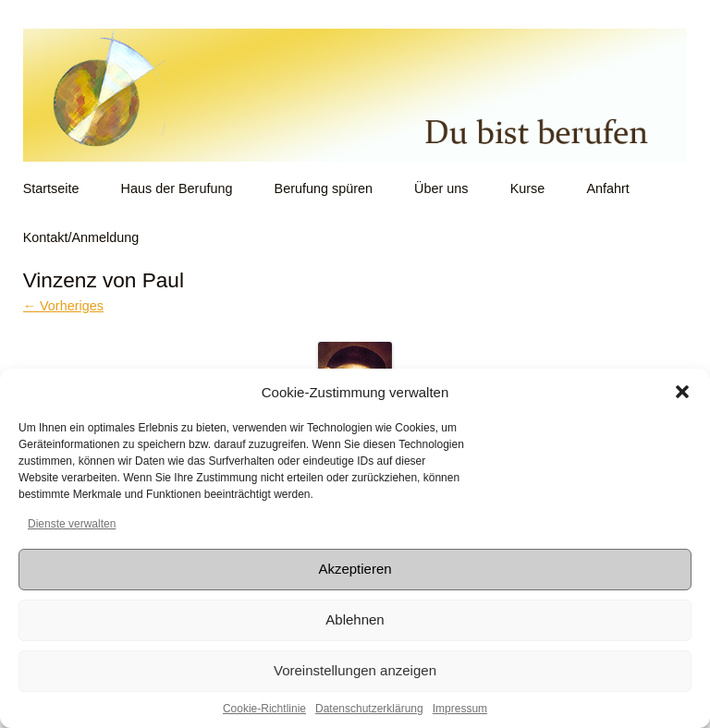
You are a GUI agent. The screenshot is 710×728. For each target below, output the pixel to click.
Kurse (528, 188)
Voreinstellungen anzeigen (355, 670)
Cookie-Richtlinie (264, 709)
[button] (682, 392)
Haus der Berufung (177, 188)
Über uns (441, 188)
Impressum (460, 709)
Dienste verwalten (72, 524)
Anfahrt (607, 188)
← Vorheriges (63, 306)
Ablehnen (355, 619)
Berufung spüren (324, 188)
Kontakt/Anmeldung (81, 237)
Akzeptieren (355, 569)
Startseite (51, 188)
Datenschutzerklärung (369, 709)
